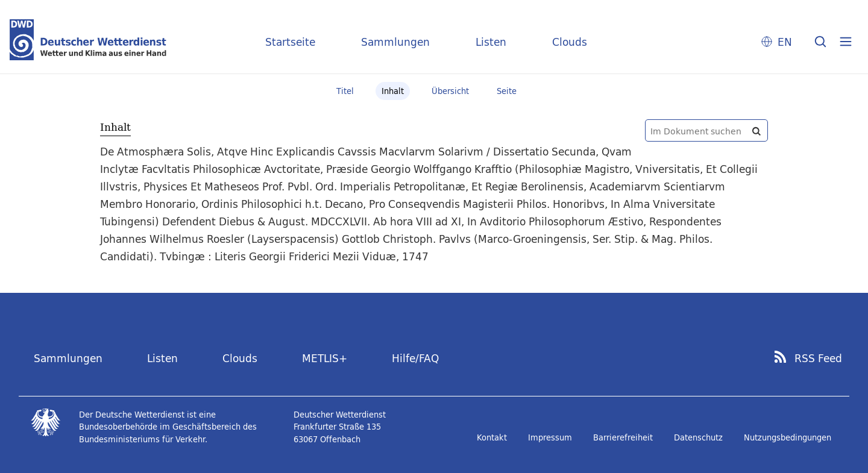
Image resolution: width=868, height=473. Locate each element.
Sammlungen (395, 42)
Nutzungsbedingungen (788, 437)
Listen (491, 42)
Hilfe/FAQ (415, 358)
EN (785, 42)
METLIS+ (325, 358)
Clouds (570, 42)
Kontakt (492, 437)
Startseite (290, 42)
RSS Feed (818, 359)
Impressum (550, 437)
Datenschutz (698, 437)
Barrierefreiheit (623, 437)
